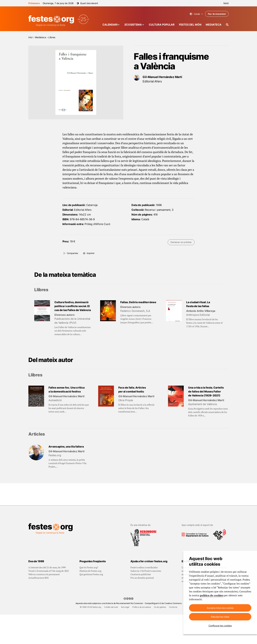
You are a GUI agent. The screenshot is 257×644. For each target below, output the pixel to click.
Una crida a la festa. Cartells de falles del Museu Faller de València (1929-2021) (206, 391)
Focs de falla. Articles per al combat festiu (132, 390)
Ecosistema (133, 25)
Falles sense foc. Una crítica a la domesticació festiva (67, 390)
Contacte (173, 637)
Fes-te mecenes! (217, 14)
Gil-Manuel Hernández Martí (162, 77)
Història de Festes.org (90, 600)
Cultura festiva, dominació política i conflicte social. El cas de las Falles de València (73, 306)
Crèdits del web (111, 637)
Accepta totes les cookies (220, 608)
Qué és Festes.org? (89, 597)
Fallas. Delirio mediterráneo (138, 302)
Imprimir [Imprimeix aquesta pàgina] (91, 253)
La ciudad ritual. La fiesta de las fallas (198, 304)
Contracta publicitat (141, 604)
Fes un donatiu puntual (142, 607)
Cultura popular (162, 25)
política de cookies (212, 595)
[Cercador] (227, 25)
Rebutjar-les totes (220, 617)
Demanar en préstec (181, 242)
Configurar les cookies (220, 626)
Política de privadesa (142, 637)
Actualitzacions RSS (39, 607)
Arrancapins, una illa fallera (66, 447)
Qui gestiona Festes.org (91, 604)
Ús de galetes (160, 637)
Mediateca (214, 25)
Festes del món (190, 25)
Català (196, 14)
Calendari (110, 25)
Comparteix (73, 253)
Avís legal (125, 637)
